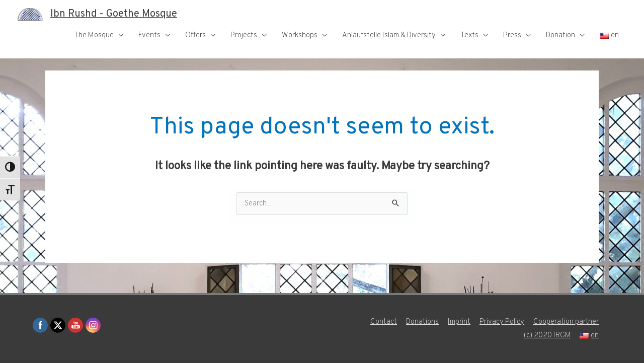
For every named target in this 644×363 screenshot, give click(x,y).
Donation (560, 35)
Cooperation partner (566, 322)
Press (512, 35)
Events (149, 35)
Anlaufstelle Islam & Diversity (389, 35)
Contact (384, 322)
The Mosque (94, 35)
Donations (422, 322)
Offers (195, 35)
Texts (469, 35)
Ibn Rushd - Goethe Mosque (114, 14)
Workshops (300, 35)
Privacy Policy (502, 322)
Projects (244, 35)
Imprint (459, 322)
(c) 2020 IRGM (547, 336)
